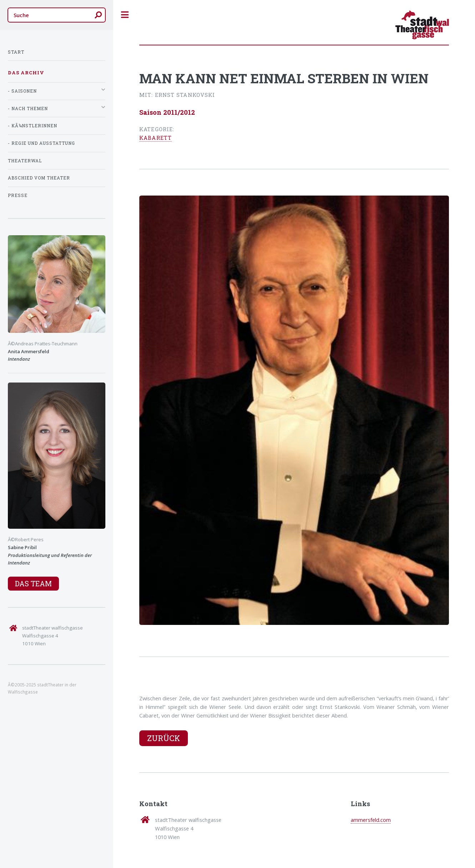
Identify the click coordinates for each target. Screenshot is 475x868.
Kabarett (156, 138)
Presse (18, 195)
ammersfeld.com (371, 820)
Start (16, 52)
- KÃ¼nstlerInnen (32, 126)
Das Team (33, 583)
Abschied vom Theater (39, 178)
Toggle (125, 15)
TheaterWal (25, 161)
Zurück (164, 738)
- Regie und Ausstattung (41, 143)
